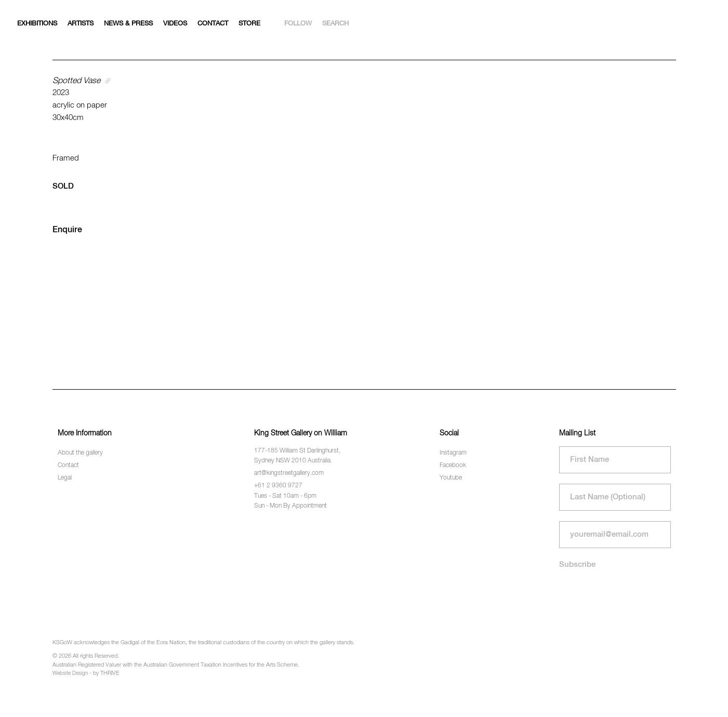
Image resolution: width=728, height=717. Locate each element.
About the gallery (80, 453)
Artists (81, 24)
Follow (298, 24)
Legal (65, 478)
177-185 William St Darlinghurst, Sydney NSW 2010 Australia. (297, 456)
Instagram (453, 453)
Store (249, 24)
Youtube (451, 478)
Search (335, 24)
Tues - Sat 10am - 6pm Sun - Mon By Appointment (290, 501)
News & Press (128, 24)
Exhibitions (37, 24)
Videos (175, 24)
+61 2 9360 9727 (278, 486)
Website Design (70, 673)
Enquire (67, 230)
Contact (213, 24)
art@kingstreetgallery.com (289, 473)
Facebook (453, 466)
